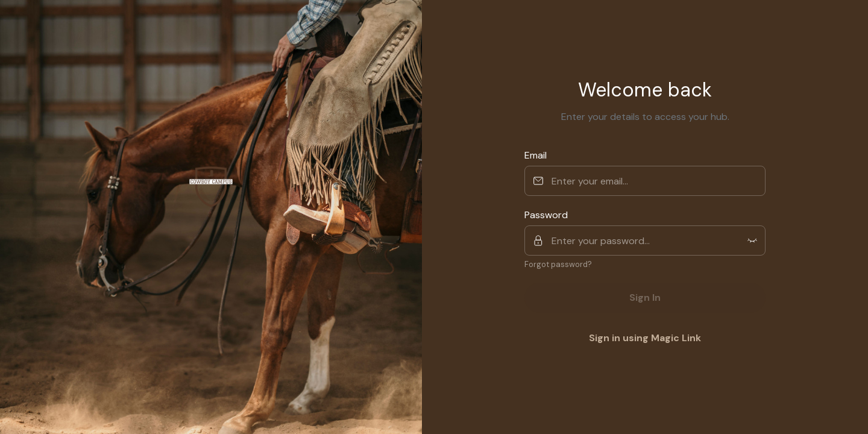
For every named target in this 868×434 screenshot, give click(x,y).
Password (546, 215)
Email (536, 155)
